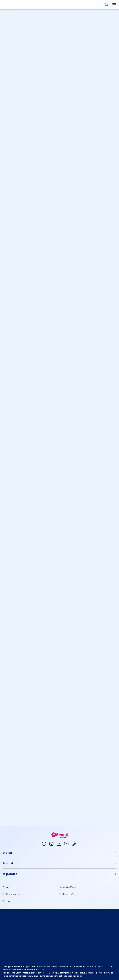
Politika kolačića (68, 894)
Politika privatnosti (12, 894)
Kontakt (7, 901)
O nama (7, 887)
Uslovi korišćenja (68, 887)
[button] (59, 853)
